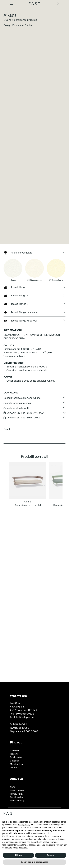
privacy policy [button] (24, 825)
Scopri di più (34, 662)
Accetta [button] (51, 855)
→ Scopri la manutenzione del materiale (25, 432)
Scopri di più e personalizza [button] (34, 862)
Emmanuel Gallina (22, 25)
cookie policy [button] (45, 833)
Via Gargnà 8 (17, 707)
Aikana (10, 15)
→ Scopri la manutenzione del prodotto (25, 429)
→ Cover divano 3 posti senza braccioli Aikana (29, 443)
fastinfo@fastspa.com (22, 717)
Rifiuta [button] (18, 855)
